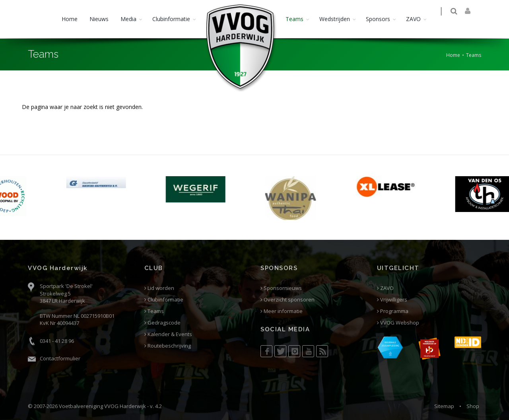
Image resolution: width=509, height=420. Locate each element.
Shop (473, 406)
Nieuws (99, 19)
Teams (294, 19)
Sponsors (378, 19)
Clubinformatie (171, 19)
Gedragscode (162, 323)
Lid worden (159, 288)
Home (70, 19)
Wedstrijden (335, 19)
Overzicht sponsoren (288, 300)
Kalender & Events (168, 334)
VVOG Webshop (398, 323)
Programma (393, 311)
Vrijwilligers (392, 300)
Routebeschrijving (168, 346)
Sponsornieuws (281, 288)
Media (128, 19)
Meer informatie (282, 311)
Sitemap (444, 406)
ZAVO (413, 19)
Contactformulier (60, 358)
